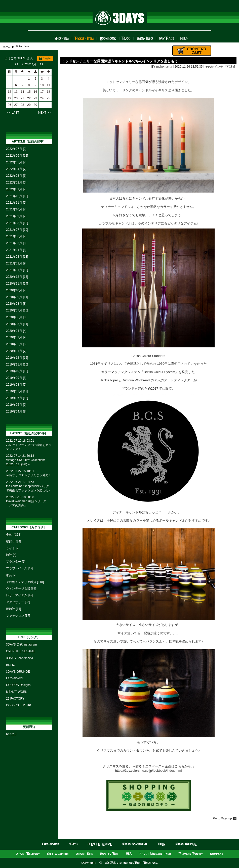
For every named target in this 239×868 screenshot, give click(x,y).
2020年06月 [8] (16, 317)
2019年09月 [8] (16, 378)
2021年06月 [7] (16, 236)
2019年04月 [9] (16, 412)
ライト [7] (13, 548)
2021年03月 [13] (17, 257)
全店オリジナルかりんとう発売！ (29, 475)
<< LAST (13, 113)
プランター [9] (16, 562)
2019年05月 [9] (16, 405)
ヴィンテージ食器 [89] (21, 588)
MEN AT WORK (17, 692)
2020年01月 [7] (16, 351)
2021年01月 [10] (17, 270)
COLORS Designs (18, 685)
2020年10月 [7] (16, 290)
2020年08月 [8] (16, 304)
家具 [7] (11, 575)
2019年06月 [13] (17, 398)
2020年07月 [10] (17, 310)
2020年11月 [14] (17, 284)
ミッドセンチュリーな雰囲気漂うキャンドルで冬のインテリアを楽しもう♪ (121, 61)
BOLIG (11, 665)
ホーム (7, 47)
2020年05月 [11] (17, 324)
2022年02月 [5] (16, 182)
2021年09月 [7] (16, 216)
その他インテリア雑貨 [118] (25, 582)
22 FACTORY (15, 699)
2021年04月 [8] (16, 250)
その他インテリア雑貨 (220, 67)
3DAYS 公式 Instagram (21, 645)
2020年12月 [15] (17, 277)
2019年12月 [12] (17, 358)
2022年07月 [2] (16, 149)
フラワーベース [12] (19, 568)
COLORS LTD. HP (18, 705)
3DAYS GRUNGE (18, 672)
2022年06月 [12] (17, 156)
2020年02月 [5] (16, 344)
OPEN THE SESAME (20, 651)
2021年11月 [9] (16, 203)
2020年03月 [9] (16, 337)
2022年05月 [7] (16, 162)
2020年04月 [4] (16, 331)
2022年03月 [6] (16, 176)
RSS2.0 (11, 734)
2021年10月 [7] (16, 209)
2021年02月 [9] (16, 263)
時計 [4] (11, 555)
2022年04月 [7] (16, 169)
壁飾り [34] (13, 541)
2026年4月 (29, 64)
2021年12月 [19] (17, 196)
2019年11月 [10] (17, 364)
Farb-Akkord (14, 678)
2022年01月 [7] (16, 189)
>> (42, 64)
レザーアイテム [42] (19, 595)
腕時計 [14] (13, 609)
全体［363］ (15, 535)
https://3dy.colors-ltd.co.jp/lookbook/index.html (149, 771)
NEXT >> (44, 113)
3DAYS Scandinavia (19, 658)
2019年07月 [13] (17, 391)
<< (16, 64)
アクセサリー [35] (18, 602)
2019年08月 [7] (16, 385)
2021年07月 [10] (17, 230)
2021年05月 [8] (16, 243)
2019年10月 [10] (17, 371)
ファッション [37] (18, 616)
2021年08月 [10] (17, 223)
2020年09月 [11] (17, 297)
